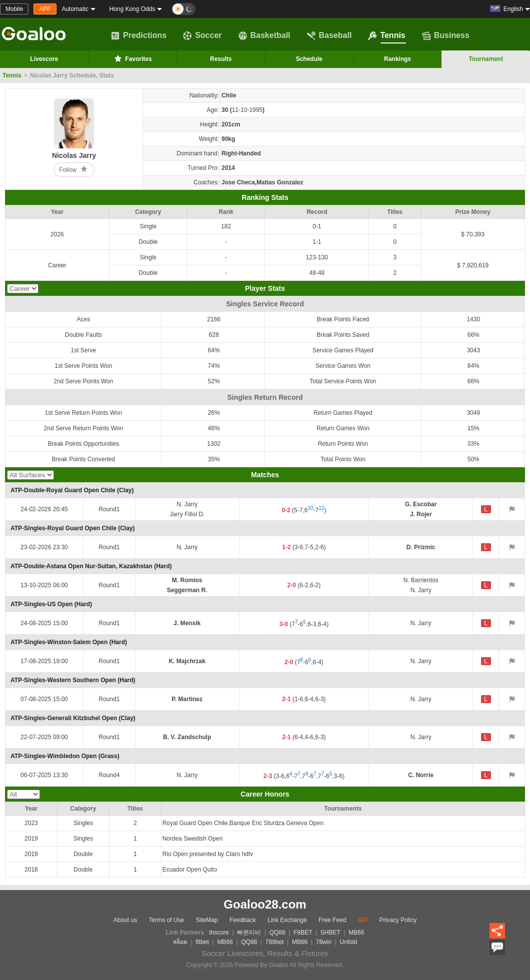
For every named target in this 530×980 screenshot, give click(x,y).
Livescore (44, 59)
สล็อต (180, 942)
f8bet (202, 942)
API (363, 920)
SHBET (330, 933)
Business (446, 35)
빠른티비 (249, 933)
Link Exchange (287, 920)
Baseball (329, 35)
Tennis (386, 35)
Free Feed (332, 920)
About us (125, 920)
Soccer (202, 35)
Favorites (132, 58)
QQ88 (277, 933)
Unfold (349, 942)
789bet (275, 942)
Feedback (243, 920)
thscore (219, 933)
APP (45, 9)
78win (324, 942)
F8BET (303, 933)
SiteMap (207, 920)
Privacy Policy (398, 920)
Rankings (397, 59)
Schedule (309, 59)
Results (221, 59)
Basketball (264, 35)
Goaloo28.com (265, 904)
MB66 (356, 933)
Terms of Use (167, 920)
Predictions (139, 35)
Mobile (14, 9)
